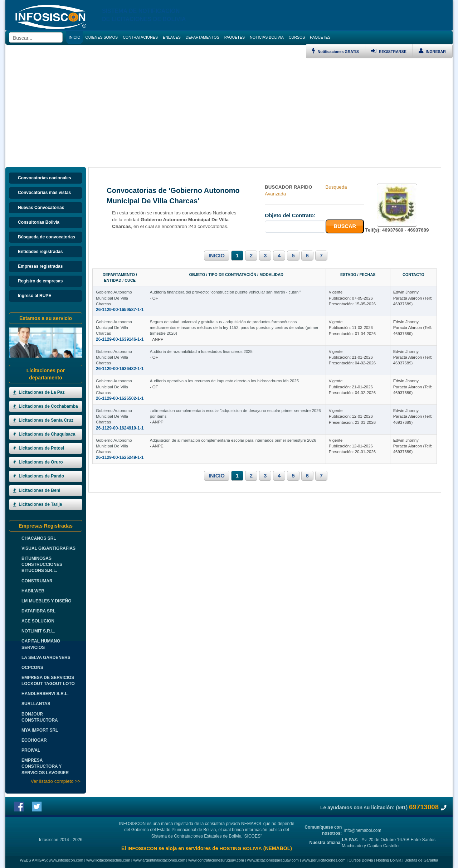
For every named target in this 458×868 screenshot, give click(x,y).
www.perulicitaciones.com (324, 860)
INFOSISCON (142, 848)
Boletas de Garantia (421, 860)
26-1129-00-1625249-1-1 (120, 496)
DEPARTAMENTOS (203, 37)
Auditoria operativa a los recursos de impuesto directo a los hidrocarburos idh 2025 (266, 409)
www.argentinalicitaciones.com (159, 860)
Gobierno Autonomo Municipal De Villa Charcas (139, 287)
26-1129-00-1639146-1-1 (120, 333)
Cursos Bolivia (361, 860)
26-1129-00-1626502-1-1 (120, 415)
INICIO (217, 256)
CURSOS (297, 37)
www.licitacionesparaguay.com (273, 860)
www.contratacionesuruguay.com (216, 860)
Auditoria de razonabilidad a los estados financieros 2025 (243, 368)
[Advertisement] (229, 112)
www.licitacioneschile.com (108, 860)
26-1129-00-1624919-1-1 (120, 456)
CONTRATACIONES (140, 37)
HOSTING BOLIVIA (240, 848)
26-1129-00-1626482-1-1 (120, 374)
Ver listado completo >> (56, 781)
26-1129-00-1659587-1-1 (120, 292)
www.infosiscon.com (66, 860)
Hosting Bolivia (389, 860)
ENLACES (172, 37)
